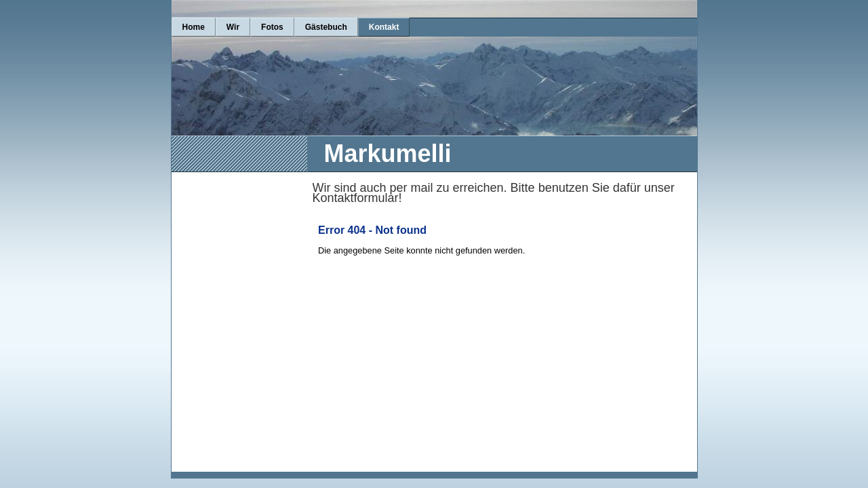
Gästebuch (326, 27)
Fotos (272, 27)
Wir (233, 27)
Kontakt (384, 27)
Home (194, 27)
